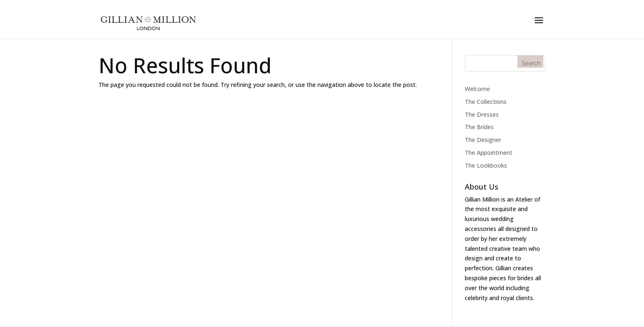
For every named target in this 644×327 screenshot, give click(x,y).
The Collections (486, 102)
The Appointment (489, 153)
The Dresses (482, 114)
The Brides (479, 127)
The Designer (483, 140)
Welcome (477, 89)
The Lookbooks (486, 165)
